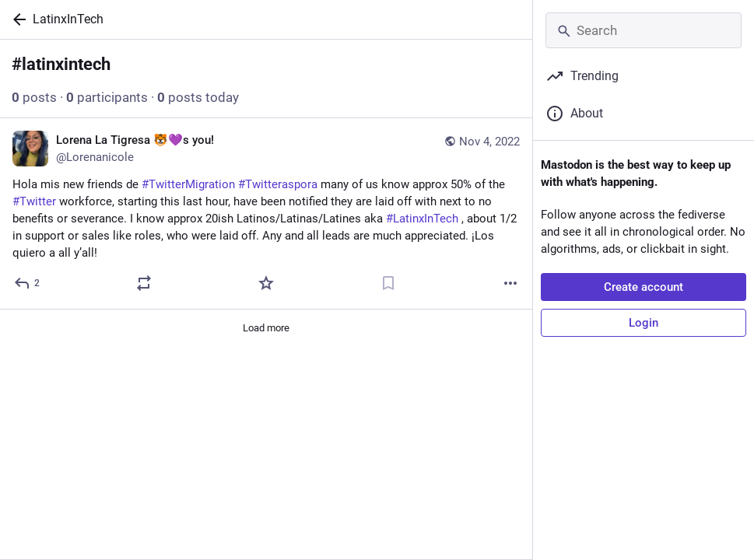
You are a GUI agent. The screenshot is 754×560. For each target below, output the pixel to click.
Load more (266, 328)
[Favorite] (266, 283)
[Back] (16, 19)
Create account (644, 287)
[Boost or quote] (144, 283)
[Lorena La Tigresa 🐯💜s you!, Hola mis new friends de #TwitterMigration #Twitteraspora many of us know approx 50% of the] (266, 214)
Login (644, 323)
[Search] (644, 30)
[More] (510, 283)
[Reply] (28, 283)
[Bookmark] (388, 283)
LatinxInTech (68, 19)
